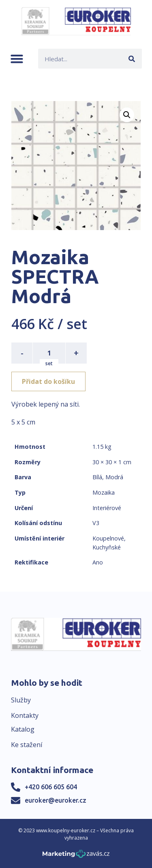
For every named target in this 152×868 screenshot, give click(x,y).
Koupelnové (108, 538)
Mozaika (104, 492)
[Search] (132, 59)
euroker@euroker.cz (56, 800)
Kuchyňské (107, 547)
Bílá (97, 477)
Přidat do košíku (48, 381)
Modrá (114, 477)
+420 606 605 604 (51, 787)
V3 (96, 523)
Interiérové (107, 508)
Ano (98, 562)
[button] (17, 59)
